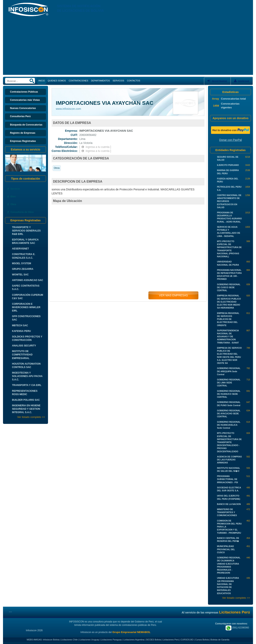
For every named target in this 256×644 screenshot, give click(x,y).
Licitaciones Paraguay (111, 640)
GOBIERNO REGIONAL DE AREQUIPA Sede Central (229, 371)
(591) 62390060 (237, 628)
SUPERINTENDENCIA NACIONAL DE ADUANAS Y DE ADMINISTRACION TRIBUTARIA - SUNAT (228, 337)
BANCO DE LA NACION (229, 504)
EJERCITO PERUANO (228, 165)
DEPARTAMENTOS (100, 81)
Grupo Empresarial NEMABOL (131, 632)
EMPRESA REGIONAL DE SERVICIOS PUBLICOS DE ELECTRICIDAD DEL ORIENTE (228, 319)
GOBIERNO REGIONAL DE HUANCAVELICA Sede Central (229, 425)
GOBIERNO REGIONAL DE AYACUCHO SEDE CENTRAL (229, 414)
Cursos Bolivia (202, 640)
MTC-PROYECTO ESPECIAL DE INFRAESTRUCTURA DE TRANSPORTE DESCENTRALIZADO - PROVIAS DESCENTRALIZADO (229, 442)
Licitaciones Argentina (134, 640)
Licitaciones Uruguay (89, 640)
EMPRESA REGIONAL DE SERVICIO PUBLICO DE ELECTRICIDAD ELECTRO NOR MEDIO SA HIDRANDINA (229, 302)
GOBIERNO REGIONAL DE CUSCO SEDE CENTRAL (229, 287)
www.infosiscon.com (68, 109)
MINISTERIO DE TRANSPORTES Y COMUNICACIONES (227, 512)
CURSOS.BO (187, 640)
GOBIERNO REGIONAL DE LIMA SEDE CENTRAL (229, 383)
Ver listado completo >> (31, 417)
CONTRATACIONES (78, 81)
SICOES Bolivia (153, 640)
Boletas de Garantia (220, 640)
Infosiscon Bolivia (51, 640)
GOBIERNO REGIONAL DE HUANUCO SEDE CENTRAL (229, 394)
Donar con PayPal (230, 140)
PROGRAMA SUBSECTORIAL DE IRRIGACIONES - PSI (227, 479)
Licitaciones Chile (69, 640)
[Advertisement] (128, 47)
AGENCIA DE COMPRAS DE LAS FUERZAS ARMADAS (229, 460)
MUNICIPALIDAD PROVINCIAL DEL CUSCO (226, 549)
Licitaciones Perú (171, 640)
